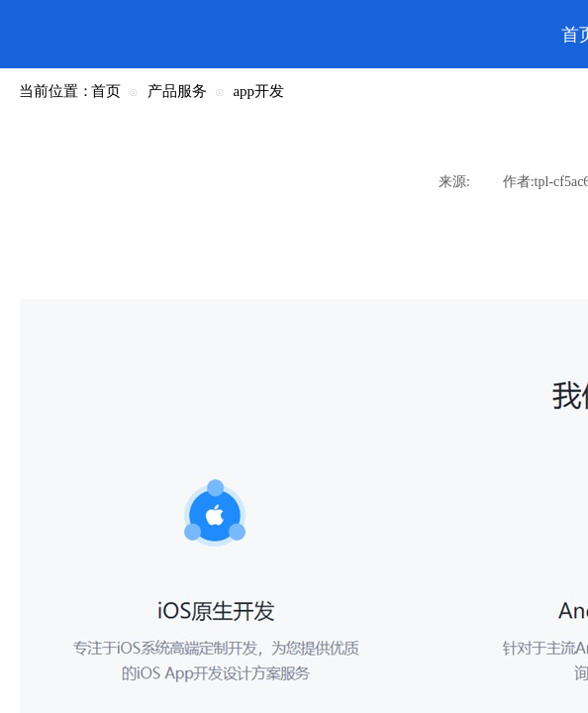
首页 (106, 91)
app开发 (258, 91)
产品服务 (177, 91)
